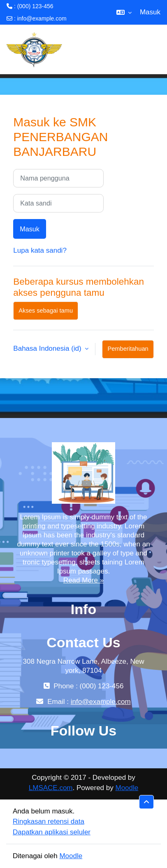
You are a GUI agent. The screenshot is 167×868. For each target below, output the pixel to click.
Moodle (127, 788)
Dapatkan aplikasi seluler (52, 832)
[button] (124, 12)
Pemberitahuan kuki (128, 352)
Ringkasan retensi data (49, 821)
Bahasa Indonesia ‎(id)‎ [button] (48, 348)
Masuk (150, 12)
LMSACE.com (51, 788)
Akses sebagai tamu (46, 311)
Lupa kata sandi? (40, 250)
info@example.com (42, 18)
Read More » (83, 580)
